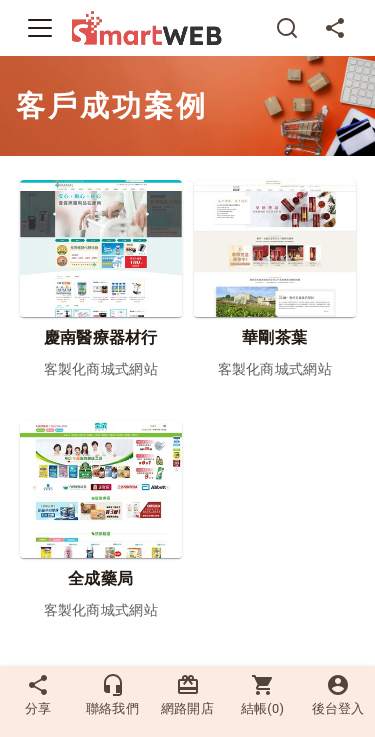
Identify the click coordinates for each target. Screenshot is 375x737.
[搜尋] (287, 28)
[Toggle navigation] (40, 28)
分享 (38, 694)
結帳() (263, 694)
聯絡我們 (112, 694)
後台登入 (338, 694)
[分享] (335, 28)
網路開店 (187, 694)
